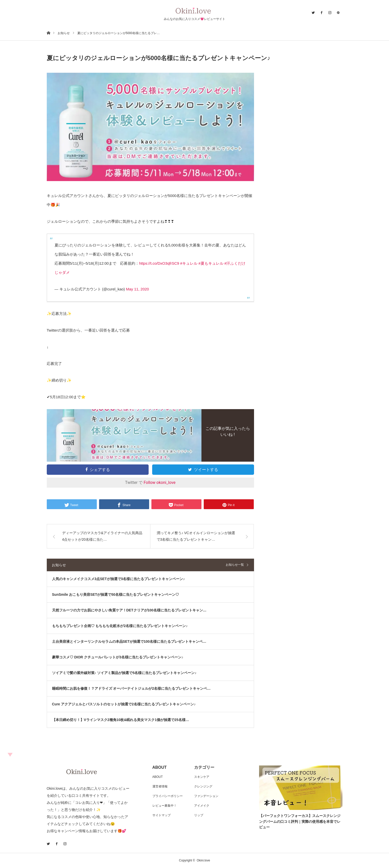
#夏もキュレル (211, 263)
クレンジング (203, 786)
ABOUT (158, 777)
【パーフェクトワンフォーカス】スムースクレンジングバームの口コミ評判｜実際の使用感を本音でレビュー (300, 821)
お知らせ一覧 (235, 565)
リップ (199, 815)
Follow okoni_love (159, 482)
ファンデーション (206, 796)
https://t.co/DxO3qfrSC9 (159, 263)
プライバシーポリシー (168, 796)
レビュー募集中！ (165, 806)
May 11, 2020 (137, 289)
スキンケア (202, 777)
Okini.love (203, 860)
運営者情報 (160, 786)
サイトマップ (162, 815)
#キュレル (189, 263)
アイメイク (202, 806)
